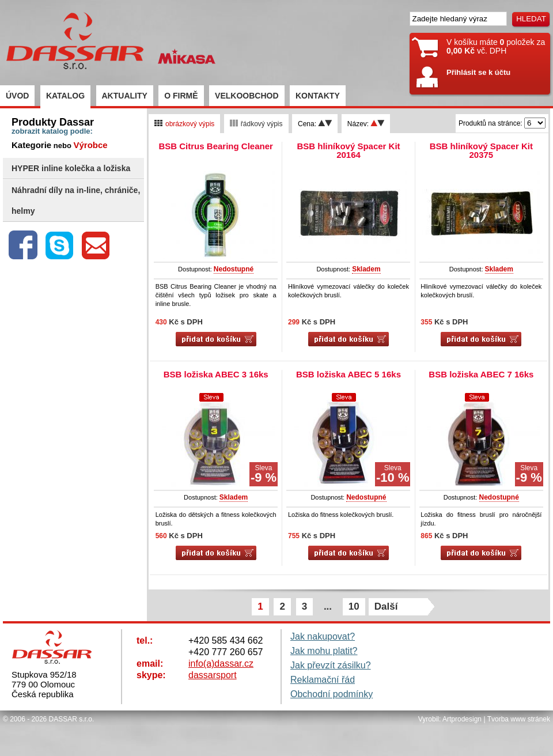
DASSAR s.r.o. (72, 719)
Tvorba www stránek (519, 719)
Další (386, 606)
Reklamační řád (323, 680)
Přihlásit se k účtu (478, 72)
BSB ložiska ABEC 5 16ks (349, 374)
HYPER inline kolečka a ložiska (71, 168)
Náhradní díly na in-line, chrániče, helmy (76, 201)
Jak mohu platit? (324, 651)
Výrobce (90, 145)
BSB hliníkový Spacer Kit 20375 (481, 150)
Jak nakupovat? (323, 636)
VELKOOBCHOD (247, 96)
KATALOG (65, 96)
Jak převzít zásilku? (331, 665)
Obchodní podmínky (332, 694)
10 (354, 606)
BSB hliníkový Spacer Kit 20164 (348, 150)
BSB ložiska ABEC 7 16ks (481, 374)
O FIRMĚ (181, 96)
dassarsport (213, 675)
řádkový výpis (256, 124)
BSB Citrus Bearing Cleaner (215, 146)
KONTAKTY (318, 96)
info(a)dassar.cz (221, 664)
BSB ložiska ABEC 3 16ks (216, 374)
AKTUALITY (125, 96)
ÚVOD (17, 96)
